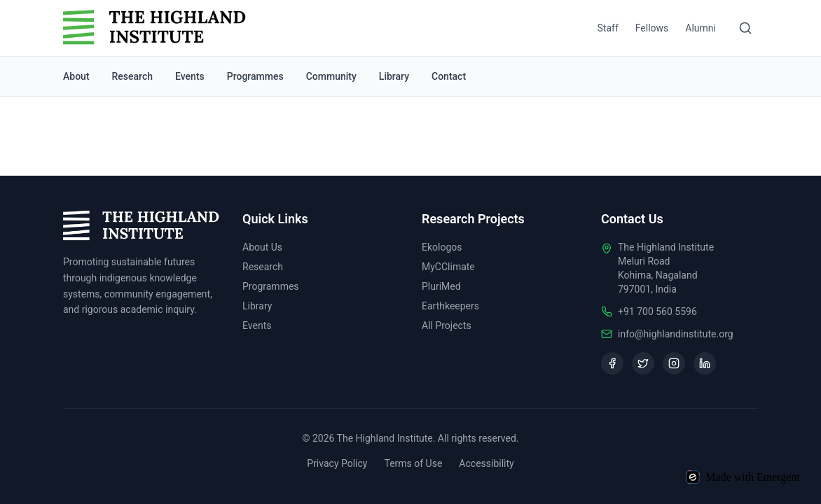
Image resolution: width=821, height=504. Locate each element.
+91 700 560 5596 (657, 311)
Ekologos (442, 247)
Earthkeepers (450, 306)
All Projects (447, 325)
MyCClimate (448, 267)
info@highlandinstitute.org (676, 334)
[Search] (745, 28)
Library (394, 76)
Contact (449, 76)
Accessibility (486, 463)
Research (132, 76)
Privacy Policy (337, 463)
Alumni (701, 28)
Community (331, 76)
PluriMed (441, 286)
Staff (608, 28)
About (76, 76)
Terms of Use (413, 463)
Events (190, 76)
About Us (262, 247)
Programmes (255, 76)
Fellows (652, 28)
